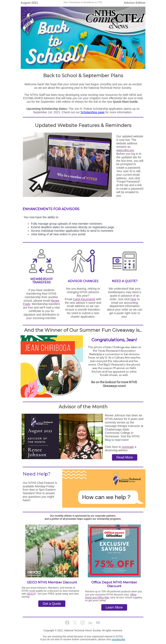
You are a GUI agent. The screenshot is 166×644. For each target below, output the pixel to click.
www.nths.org (125, 150)
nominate (128, 447)
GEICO (31, 594)
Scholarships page (92, 112)
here (133, 299)
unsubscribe (118, 639)
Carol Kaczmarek (84, 299)
